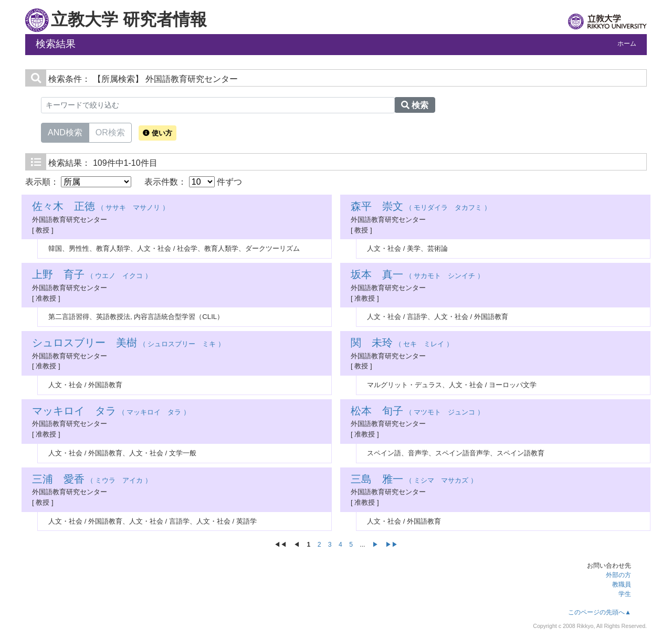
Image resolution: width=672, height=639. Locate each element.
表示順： (78, 182)
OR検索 (110, 132)
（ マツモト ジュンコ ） (417, 412)
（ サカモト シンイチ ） (417, 276)
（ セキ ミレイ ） (402, 344)
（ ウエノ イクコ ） (92, 276)
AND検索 (65, 132)
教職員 (622, 584)
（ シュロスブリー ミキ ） (128, 344)
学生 (625, 594)
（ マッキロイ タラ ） (111, 412)
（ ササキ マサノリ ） (101, 207)
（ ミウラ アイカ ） (92, 480)
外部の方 (618, 575)
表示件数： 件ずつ (193, 182)
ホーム (627, 44)
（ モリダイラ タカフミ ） (421, 207)
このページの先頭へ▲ (600, 612)
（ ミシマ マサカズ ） (414, 480)
